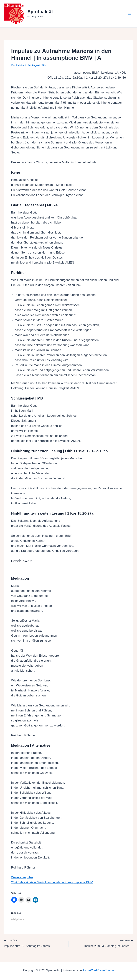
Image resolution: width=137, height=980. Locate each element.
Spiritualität (40, 12)
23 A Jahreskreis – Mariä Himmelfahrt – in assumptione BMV (52, 882)
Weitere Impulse (22, 877)
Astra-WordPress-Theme (98, 970)
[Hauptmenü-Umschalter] (130, 14)
